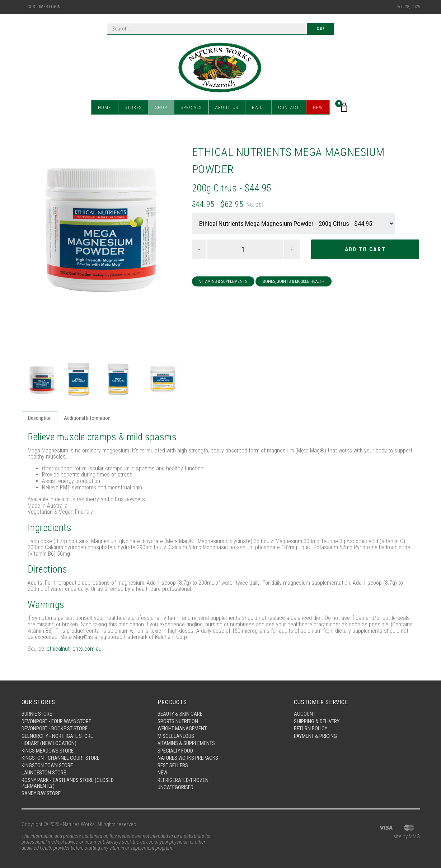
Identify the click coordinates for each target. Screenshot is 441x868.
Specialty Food (175, 751)
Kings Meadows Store (48, 751)
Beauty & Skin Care (180, 714)
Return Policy (311, 729)
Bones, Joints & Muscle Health (294, 281)
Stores (133, 107)
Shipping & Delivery (317, 721)
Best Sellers (173, 765)
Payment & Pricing (315, 736)
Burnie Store (37, 714)
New (318, 107)
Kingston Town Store (47, 765)
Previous (34, 251)
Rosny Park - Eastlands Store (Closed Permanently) (68, 783)
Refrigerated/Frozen (183, 780)
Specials (191, 107)
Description (40, 418)
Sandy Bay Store (41, 793)
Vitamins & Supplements (223, 281)
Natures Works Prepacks (188, 758)
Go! (320, 29)
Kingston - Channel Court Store (60, 758)
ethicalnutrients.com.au (74, 649)
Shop (161, 107)
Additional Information (87, 418)
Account (305, 714)
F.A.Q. (258, 107)
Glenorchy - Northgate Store (57, 736)
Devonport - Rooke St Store (55, 729)
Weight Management (182, 729)
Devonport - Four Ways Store (56, 721)
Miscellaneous (176, 736)
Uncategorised (175, 787)
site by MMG (407, 836)
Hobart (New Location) (49, 743)
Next (169, 251)
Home (105, 107)
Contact (289, 107)
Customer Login (44, 7)
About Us (227, 107)
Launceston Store (44, 773)
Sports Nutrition (178, 721)
